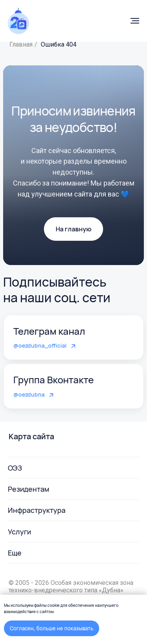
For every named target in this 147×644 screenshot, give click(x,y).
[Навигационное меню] (135, 21)
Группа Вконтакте (54, 380)
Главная (21, 44)
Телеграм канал (49, 331)
